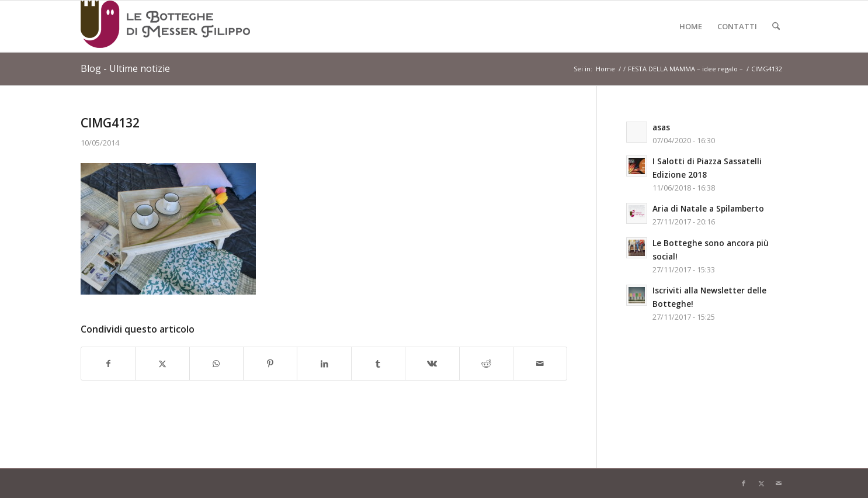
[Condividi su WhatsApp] (216, 364)
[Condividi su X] (162, 364)
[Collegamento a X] (761, 483)
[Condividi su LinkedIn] (324, 364)
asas (661, 127)
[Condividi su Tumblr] (378, 364)
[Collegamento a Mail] (779, 483)
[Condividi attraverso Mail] (540, 364)
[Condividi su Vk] (432, 364)
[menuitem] (691, 26)
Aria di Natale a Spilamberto (708, 208)
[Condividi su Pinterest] (270, 364)
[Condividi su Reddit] (486, 364)
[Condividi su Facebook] (108, 364)
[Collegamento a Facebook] (744, 483)
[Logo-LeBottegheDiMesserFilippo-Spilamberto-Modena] (165, 26)
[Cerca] (776, 26)
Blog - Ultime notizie (125, 68)
